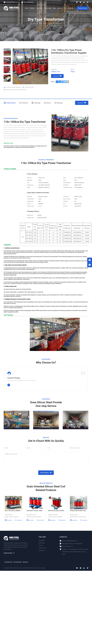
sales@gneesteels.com (72, 541)
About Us (60, 8)
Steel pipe (25, 562)
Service (41, 546)
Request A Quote (82, 8)
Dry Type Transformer (56, 23)
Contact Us (71, 8)
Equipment (42, 541)
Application (40, 8)
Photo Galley (48, 8)
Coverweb (43, 568)
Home (26, 8)
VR (65, 8)
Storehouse (42, 543)
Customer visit (43, 548)
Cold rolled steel (17, 562)
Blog (54, 8)
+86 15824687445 (77, 544)
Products (32, 8)
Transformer (46, 23)
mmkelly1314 (69, 547)
